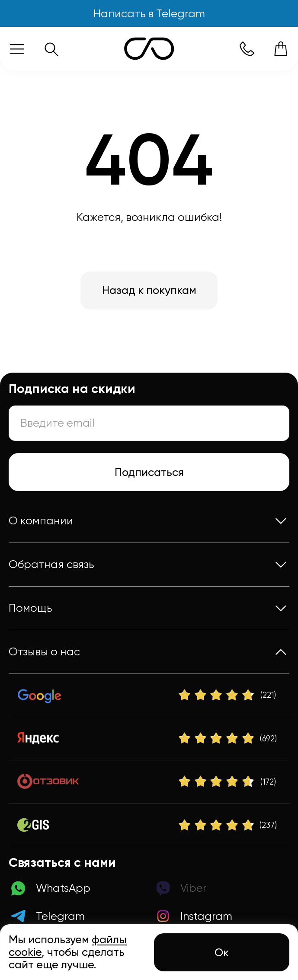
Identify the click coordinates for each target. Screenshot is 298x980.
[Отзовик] (149, 782)
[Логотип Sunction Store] (149, 49)
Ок (222, 952)
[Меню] (17, 49)
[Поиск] (51, 49)
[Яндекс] (149, 739)
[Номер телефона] (247, 49)
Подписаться (149, 472)
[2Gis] (149, 825)
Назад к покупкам (149, 290)
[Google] (149, 695)
